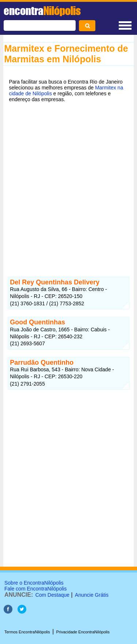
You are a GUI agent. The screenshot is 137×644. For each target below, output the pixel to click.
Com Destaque (52, 595)
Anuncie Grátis (92, 595)
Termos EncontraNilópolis (27, 632)
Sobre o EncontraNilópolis (34, 583)
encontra (42, 11)
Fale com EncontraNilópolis (35, 589)
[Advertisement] (68, 182)
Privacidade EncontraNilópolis (83, 632)
